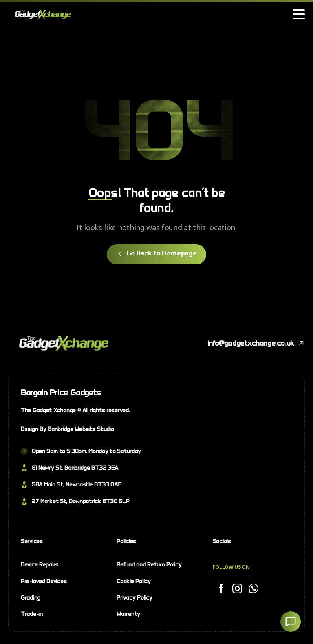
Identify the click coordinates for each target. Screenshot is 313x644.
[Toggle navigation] (299, 14)
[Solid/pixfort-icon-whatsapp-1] (253, 589)
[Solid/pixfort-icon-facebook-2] (221, 589)
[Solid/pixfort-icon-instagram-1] (237, 589)
